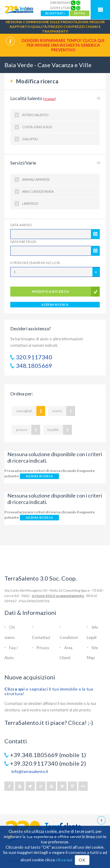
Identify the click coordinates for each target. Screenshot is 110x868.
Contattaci (41, 637)
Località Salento (33, 98)
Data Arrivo (21, 225)
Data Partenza (23, 242)
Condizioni (69, 637)
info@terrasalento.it (30, 771)
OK (82, 860)
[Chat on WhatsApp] (78, 3)
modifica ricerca (51, 291)
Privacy (43, 648)
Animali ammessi (36, 179)
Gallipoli (30, 139)
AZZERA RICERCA (55, 304)
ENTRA (79, 13)
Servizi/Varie (23, 163)
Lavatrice (30, 203)
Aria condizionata (38, 191)
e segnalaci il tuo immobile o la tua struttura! (49, 691)
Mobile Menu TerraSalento (100, 10)
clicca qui (64, 860)
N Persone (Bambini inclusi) (35, 263)
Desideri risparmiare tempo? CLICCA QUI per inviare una (63, 45)
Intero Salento (35, 115)
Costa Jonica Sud (37, 127)
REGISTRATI (55, 13)
